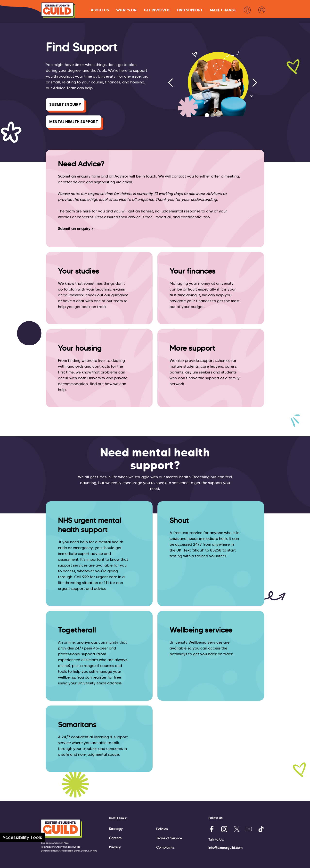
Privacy (115, 847)
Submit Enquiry (65, 104)
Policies (162, 829)
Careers (115, 838)
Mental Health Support (74, 122)
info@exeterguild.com (225, 848)
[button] (100, 10)
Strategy (116, 829)
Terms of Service (169, 838)
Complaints (165, 847)
